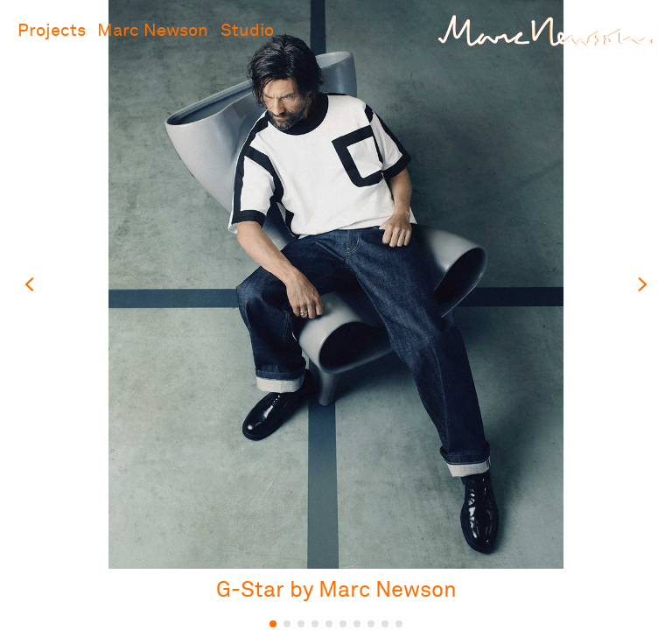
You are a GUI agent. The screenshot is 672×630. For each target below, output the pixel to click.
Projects (52, 31)
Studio (247, 31)
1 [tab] (273, 624)
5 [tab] (329, 624)
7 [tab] (357, 624)
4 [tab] (315, 624)
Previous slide (31, 284)
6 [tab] (343, 624)
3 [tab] (301, 624)
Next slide (641, 284)
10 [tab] (399, 624)
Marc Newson (153, 31)
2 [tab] (287, 624)
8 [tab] (371, 624)
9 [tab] (385, 624)
